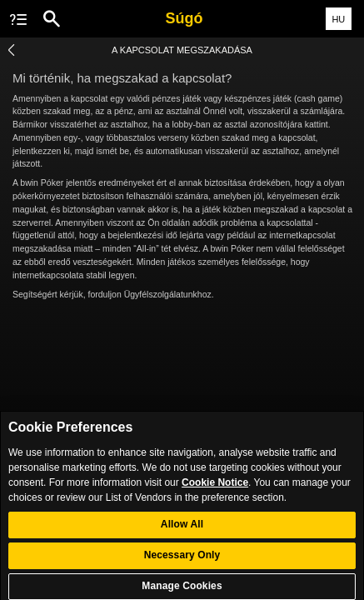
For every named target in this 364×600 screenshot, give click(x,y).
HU (338, 19)
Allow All (182, 531)
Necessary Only (182, 562)
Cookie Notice (215, 489)
